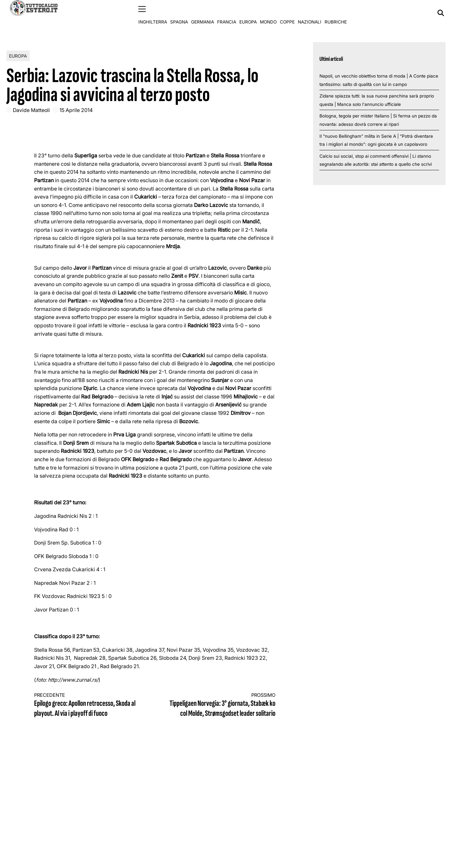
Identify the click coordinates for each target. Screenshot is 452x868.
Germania (203, 13)
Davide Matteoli (31, 110)
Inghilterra (153, 13)
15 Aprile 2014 (76, 110)
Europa (248, 13)
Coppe (287, 13)
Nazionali (310, 13)
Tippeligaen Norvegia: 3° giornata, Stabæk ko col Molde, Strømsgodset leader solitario (221, 705)
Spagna (179, 13)
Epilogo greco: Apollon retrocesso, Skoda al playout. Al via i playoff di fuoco (88, 705)
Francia (227, 13)
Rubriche (336, 13)
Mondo (268, 13)
